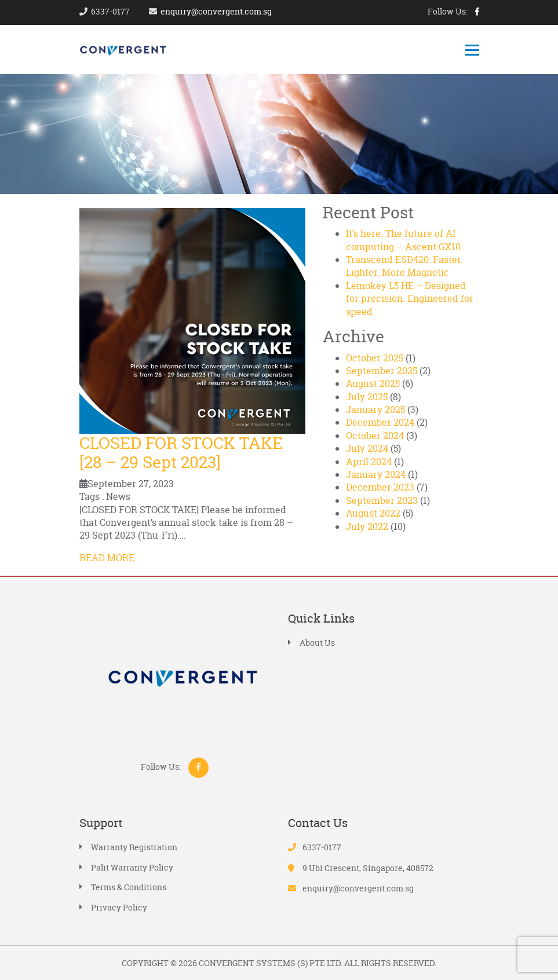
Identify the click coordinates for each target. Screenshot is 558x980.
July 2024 (367, 448)
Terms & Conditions (129, 887)
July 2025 (367, 397)
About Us (317, 643)
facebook (477, 12)
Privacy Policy (119, 907)
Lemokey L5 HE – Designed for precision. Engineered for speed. (410, 299)
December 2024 (380, 422)
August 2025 (373, 383)
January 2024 (376, 474)
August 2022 (373, 513)
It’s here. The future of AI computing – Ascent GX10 (403, 240)
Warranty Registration (134, 847)
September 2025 (382, 371)
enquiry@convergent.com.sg (216, 11)
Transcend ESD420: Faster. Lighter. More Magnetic (404, 266)
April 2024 (369, 462)
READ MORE (107, 558)
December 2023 (380, 487)
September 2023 (382, 500)
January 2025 (375, 409)
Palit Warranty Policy (132, 867)
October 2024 (375, 436)
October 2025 (375, 358)
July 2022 (367, 526)
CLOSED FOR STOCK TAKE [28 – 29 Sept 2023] (181, 453)
